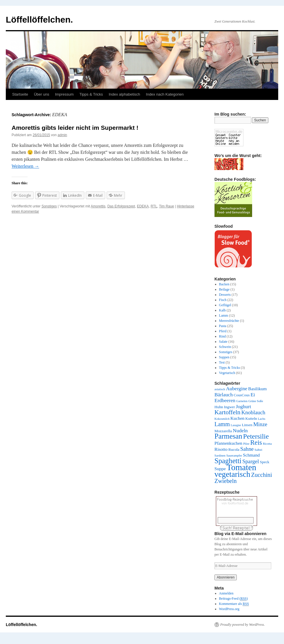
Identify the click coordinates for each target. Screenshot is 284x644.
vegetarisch (232, 474)
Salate (223, 342)
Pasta (223, 326)
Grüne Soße (256, 401)
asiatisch (220, 389)
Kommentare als (234, 604)
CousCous (242, 395)
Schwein (225, 347)
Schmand (251, 455)
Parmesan (228, 436)
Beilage (224, 289)
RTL (154, 206)
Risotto (221, 449)
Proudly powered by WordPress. (243, 625)
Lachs (262, 419)
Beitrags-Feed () (234, 599)
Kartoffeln (227, 412)
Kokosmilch (222, 419)
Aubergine (237, 388)
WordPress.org (229, 609)
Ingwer (230, 407)
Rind (222, 336)
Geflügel (225, 305)
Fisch (223, 300)
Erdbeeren (225, 400)
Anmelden (226, 593)
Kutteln (251, 418)
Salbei (258, 450)
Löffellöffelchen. (39, 20)
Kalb (222, 310)
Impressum (64, 94)
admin (62, 135)
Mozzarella (223, 431)
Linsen (247, 425)
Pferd (223, 331)
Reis (256, 443)
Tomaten (241, 467)
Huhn (219, 407)
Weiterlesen (25, 166)
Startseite (20, 94)
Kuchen (237, 418)
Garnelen (242, 401)
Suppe (220, 469)
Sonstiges (49, 206)
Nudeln (240, 430)
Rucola (234, 449)
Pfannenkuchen (228, 443)
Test (222, 362)
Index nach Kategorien (165, 94)
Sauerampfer (234, 456)
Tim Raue (167, 206)
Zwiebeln (226, 481)
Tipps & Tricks (91, 94)
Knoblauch (253, 412)
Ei (253, 395)
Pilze (246, 444)
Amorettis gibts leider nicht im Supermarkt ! (75, 128)
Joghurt (244, 406)
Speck (265, 462)
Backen (224, 284)
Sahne (247, 449)
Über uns (42, 94)
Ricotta (267, 444)
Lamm (224, 315)
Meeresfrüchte (229, 321)
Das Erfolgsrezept (121, 206)
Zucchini (262, 475)
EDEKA (143, 206)
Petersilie (256, 436)
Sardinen (220, 456)
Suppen (224, 357)
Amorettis (98, 206)
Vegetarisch (227, 373)
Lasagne (236, 425)
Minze (260, 424)
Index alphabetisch (124, 94)
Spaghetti (228, 461)
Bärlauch (224, 395)
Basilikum (257, 389)
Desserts (225, 295)
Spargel (251, 461)
